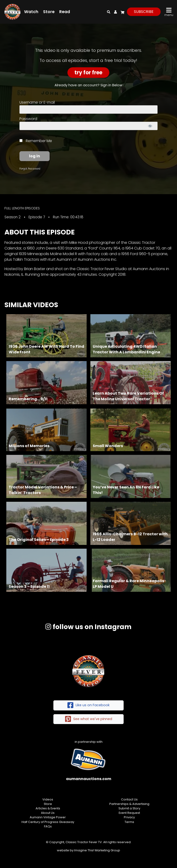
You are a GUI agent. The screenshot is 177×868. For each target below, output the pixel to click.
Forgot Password (30, 169)
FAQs (48, 826)
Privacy (129, 817)
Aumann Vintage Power (48, 817)
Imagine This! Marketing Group (97, 850)
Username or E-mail (37, 102)
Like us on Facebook (88, 705)
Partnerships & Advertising (129, 804)
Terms (129, 822)
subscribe (144, 12)
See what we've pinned (89, 719)
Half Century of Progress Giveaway (48, 822)
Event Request (129, 813)
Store (49, 12)
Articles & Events (48, 808)
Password (28, 119)
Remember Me (36, 141)
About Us (48, 813)
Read (65, 12)
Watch (31, 12)
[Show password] (150, 126)
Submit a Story (129, 808)
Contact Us (129, 799)
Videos (48, 799)
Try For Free (88, 73)
